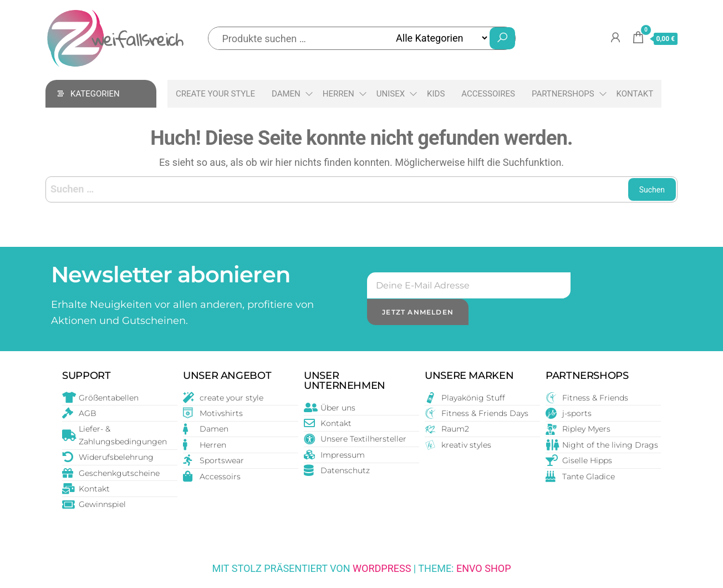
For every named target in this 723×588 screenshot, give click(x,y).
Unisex (391, 94)
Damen (286, 94)
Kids (436, 94)
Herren (338, 94)
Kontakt (635, 94)
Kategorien (95, 94)
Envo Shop (484, 568)
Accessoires (488, 94)
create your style (215, 94)
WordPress (382, 568)
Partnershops (563, 94)
